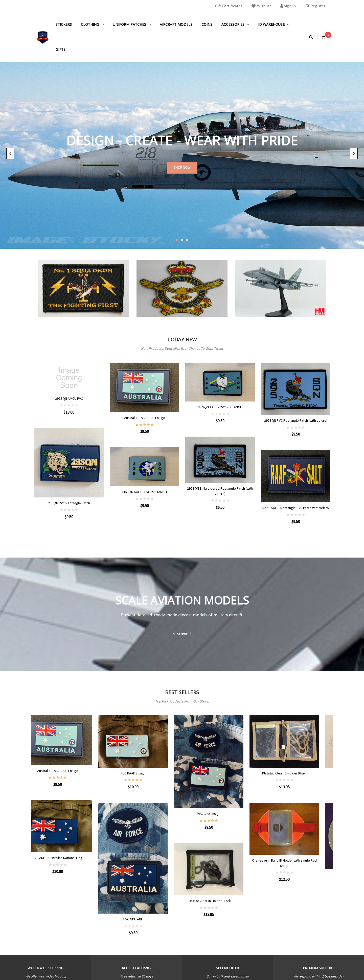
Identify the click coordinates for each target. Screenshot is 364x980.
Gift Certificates (229, 6)
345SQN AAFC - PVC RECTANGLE (220, 407)
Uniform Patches (132, 24)
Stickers (64, 24)
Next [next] (354, 153)
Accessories (235, 24)
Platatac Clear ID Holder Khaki (296, 734)
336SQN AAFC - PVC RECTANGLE (145, 492)
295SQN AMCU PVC (69, 398)
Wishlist (261, 6)
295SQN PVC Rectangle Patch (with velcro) (296, 420)
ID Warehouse (274, 24)
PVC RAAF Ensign (144, 773)
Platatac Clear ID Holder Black (220, 901)
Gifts (61, 49)
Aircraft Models (176, 24)
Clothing (92, 24)
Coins (207, 24)
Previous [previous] (10, 153)
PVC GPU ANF (144, 919)
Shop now (180, 634)
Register (315, 6)
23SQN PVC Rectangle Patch (69, 503)
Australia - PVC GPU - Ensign (145, 418)
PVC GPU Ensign (220, 814)
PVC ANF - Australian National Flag (69, 858)
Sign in (288, 6)
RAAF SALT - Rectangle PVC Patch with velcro (296, 508)
